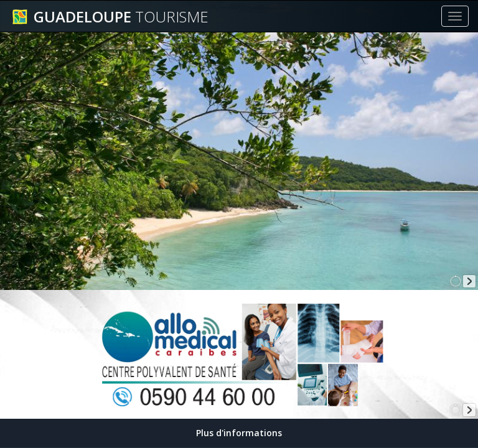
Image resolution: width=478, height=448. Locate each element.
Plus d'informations (239, 433)
